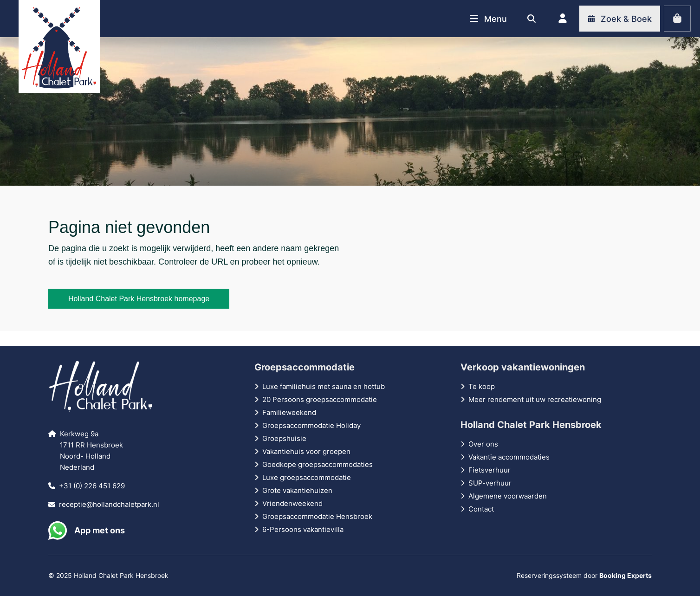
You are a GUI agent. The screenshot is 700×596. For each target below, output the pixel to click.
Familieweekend (289, 412)
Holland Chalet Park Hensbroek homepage (139, 299)
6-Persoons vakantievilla (303, 529)
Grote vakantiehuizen (297, 490)
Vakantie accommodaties (509, 457)
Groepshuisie (284, 438)
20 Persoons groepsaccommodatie (320, 399)
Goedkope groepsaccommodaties (318, 464)
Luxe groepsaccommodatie (307, 477)
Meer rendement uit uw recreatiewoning (535, 399)
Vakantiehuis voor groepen (306, 451)
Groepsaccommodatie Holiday (311, 425)
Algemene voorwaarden (508, 496)
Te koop (482, 386)
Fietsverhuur (489, 470)
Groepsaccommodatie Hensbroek (317, 516)
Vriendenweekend (292, 503)
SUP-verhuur (490, 483)
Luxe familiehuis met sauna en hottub (324, 386)
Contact (481, 509)
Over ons (483, 444)
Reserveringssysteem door (584, 575)
